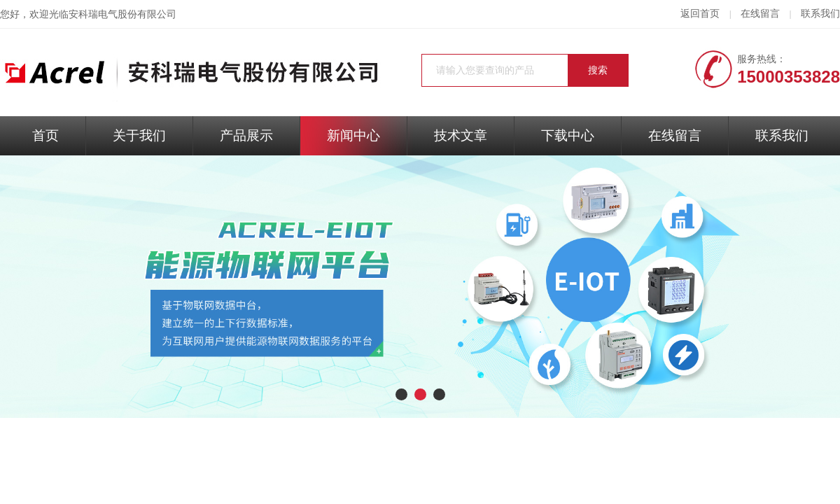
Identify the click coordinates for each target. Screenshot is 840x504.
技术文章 (461, 135)
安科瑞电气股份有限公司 (122, 14)
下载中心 (568, 135)
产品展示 (246, 135)
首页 (45, 135)
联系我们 (820, 14)
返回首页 (700, 14)
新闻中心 (353, 135)
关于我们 (139, 135)
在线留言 (760, 14)
